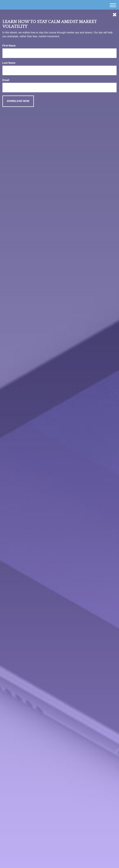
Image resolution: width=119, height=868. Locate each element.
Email (6, 80)
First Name (9, 46)
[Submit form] (18, 101)
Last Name (9, 63)
